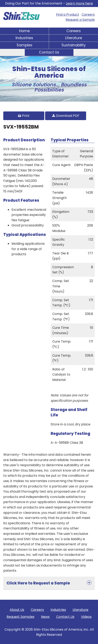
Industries (24, 38)
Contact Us (49, 52)
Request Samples (21, 617)
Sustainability (74, 45)
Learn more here (79, 3)
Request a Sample (80, 20)
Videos (86, 617)
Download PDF (66, 116)
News (45, 617)
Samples (24, 45)
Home (24, 31)
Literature (74, 38)
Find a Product (68, 15)
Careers (88, 15)
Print (24, 116)
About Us (17, 610)
